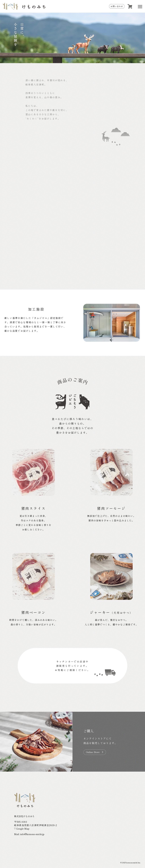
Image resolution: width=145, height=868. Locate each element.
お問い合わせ (117, 6)
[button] (110, 340)
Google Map (22, 829)
